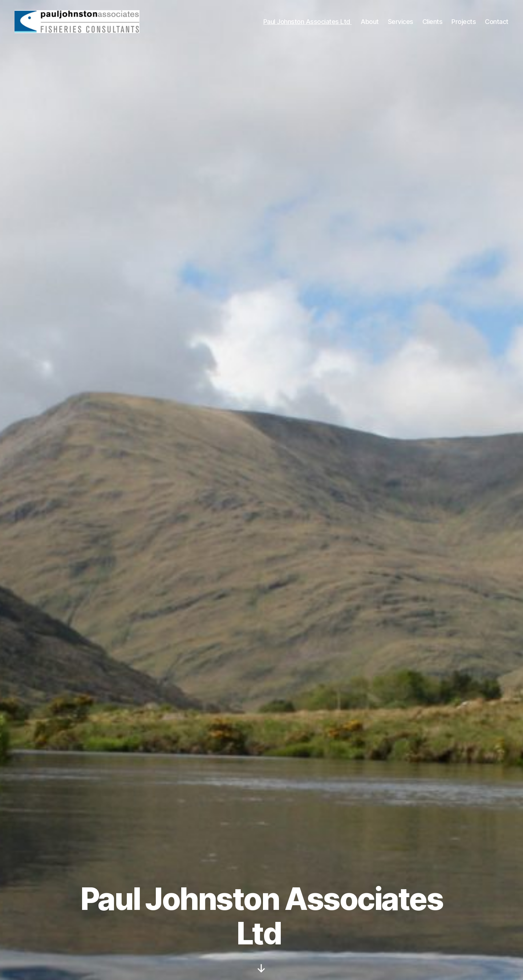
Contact (497, 23)
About (370, 23)
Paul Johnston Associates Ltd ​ (308, 23)
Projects (464, 23)
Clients (433, 23)
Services (401, 23)
